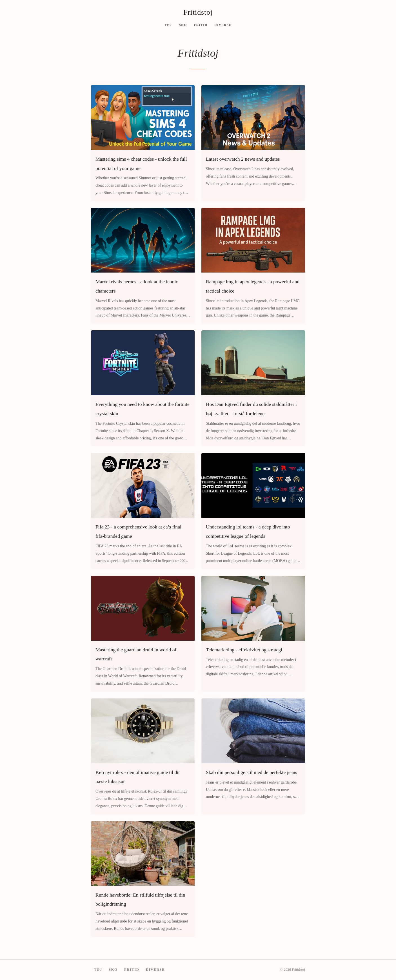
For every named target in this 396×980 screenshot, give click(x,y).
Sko (183, 25)
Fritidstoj (198, 12)
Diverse (223, 25)
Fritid (201, 25)
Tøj (168, 25)
